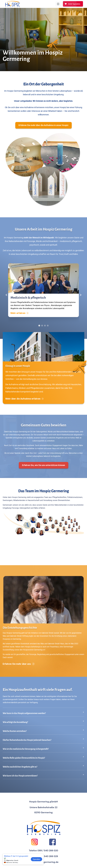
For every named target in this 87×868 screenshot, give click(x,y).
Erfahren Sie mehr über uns (19, 664)
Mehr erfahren (20, 313)
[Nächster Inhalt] (81, 295)
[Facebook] (53, 842)
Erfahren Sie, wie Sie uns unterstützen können (44, 465)
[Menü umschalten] (58, 4)
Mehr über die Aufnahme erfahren (25, 399)
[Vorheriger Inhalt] (6, 295)
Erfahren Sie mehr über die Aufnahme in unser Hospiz (43, 125)
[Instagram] (34, 842)
